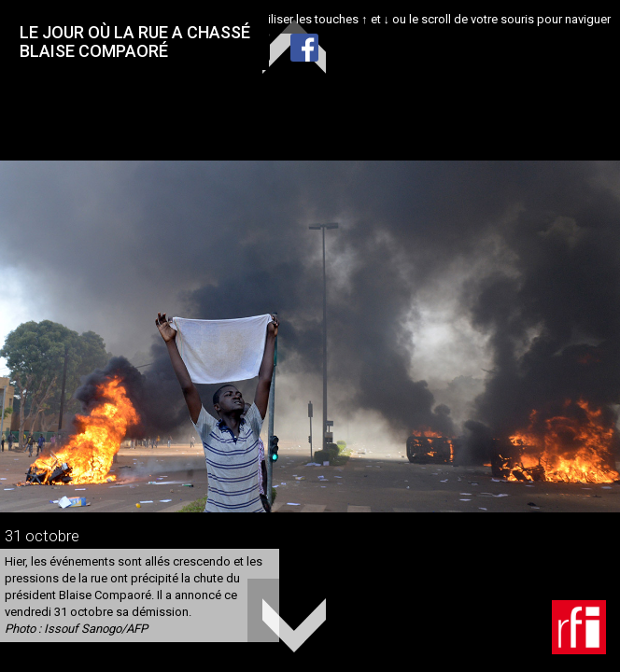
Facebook (304, 48)
